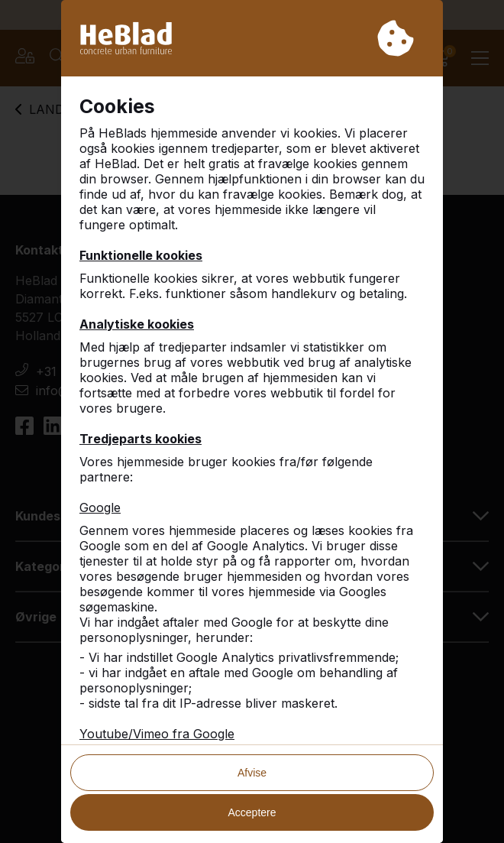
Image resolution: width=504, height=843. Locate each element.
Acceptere (252, 812)
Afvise (252, 773)
